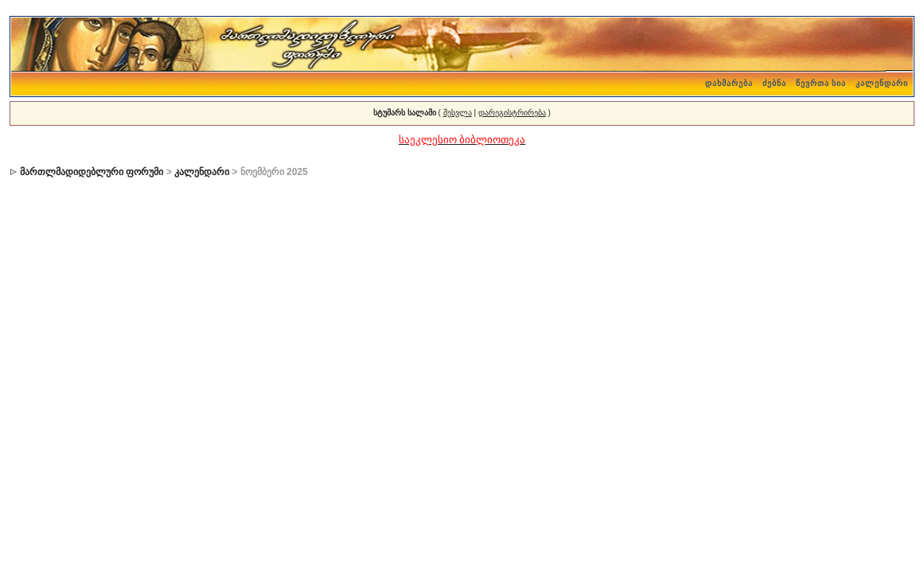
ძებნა (774, 83)
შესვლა (458, 113)
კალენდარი (882, 83)
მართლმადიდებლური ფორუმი (92, 172)
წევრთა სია (821, 83)
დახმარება (729, 83)
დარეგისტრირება (512, 113)
